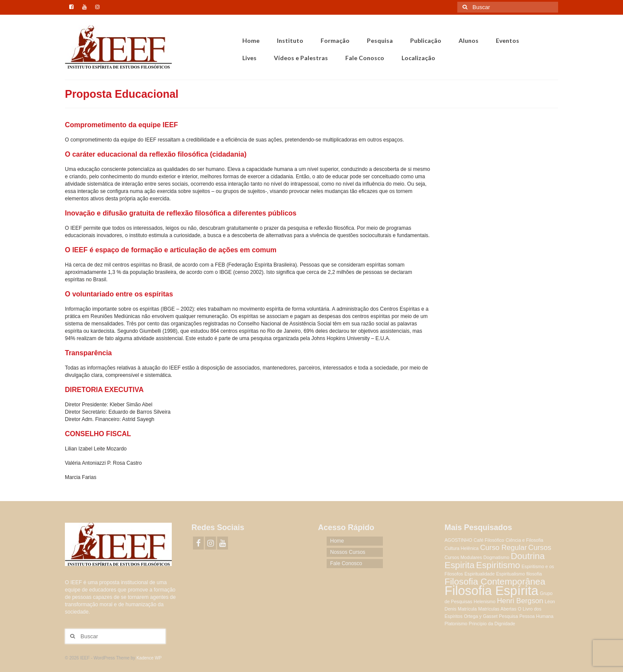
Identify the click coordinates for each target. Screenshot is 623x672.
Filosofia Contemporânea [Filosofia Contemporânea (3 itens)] (495, 581)
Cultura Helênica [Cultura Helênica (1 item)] (462, 548)
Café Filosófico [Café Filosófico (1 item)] (489, 540)
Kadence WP (149, 658)
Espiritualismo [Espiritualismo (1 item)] (511, 574)
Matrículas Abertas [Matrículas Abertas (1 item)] (497, 609)
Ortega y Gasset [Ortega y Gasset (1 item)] (481, 616)
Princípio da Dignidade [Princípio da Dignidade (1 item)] (492, 624)
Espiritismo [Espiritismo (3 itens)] (498, 565)
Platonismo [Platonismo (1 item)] (456, 624)
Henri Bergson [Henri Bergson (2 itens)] (520, 601)
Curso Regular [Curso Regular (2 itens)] (504, 548)
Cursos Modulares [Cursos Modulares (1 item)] (463, 557)
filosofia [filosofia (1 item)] (534, 574)
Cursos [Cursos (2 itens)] (540, 548)
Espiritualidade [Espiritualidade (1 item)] (479, 574)
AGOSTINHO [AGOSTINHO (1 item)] (459, 540)
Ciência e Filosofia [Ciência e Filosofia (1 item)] (525, 540)
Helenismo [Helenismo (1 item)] (485, 601)
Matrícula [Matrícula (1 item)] (467, 609)
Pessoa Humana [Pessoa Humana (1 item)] (536, 616)
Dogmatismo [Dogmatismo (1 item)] (496, 557)
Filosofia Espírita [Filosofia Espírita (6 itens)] (492, 590)
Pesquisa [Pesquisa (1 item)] (508, 616)
